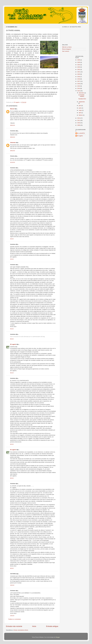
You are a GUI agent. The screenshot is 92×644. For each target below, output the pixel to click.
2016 (79, 84)
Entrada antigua (52, 626)
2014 (79, 88)
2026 (79, 60)
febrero (81, 115)
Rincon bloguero (67, 49)
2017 (79, 81)
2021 (79, 72)
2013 (79, 91)
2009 (79, 125)
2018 (79, 79)
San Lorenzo (66, 51)
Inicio (34, 626)
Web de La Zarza (67, 47)
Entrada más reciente (14, 626)
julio (80, 106)
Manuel (12, 109)
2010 (79, 123)
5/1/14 (12, 329)
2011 (79, 120)
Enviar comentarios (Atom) (21, 630)
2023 (79, 67)
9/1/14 (12, 568)
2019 (79, 77)
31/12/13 (13, 162)
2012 (79, 118)
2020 (79, 74)
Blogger (58, 637)
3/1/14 (12, 239)
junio (80, 108)
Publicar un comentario (15, 619)
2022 (79, 69)
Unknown (13, 143)
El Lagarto (13, 344)
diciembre (82, 93)
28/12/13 (13, 125)
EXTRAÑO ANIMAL (81, 96)
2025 (79, 62)
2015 (79, 86)
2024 (79, 65)
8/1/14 (12, 444)
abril (80, 113)
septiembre (82, 102)
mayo (80, 110)
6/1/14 (12, 339)
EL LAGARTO (81, 133)
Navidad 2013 (82, 99)
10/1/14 (12, 585)
